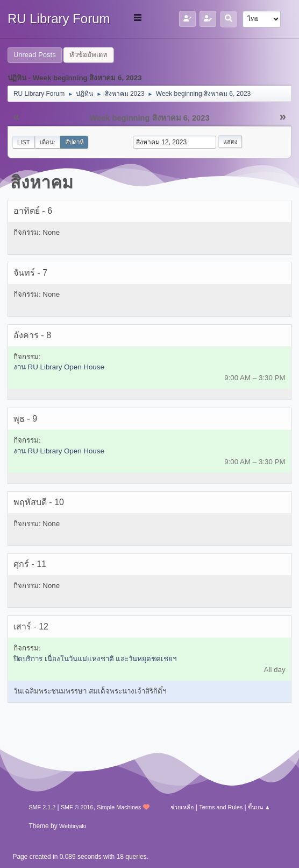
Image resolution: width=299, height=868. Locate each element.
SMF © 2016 (77, 807)
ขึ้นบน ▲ (259, 807)
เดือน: (48, 142)
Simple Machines (119, 807)
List (24, 142)
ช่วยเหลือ (182, 807)
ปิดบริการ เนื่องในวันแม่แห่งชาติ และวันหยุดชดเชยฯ (95, 659)
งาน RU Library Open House (59, 367)
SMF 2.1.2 (42, 807)
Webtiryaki (73, 826)
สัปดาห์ (74, 142)
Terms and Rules (221, 807)
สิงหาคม (42, 183)
